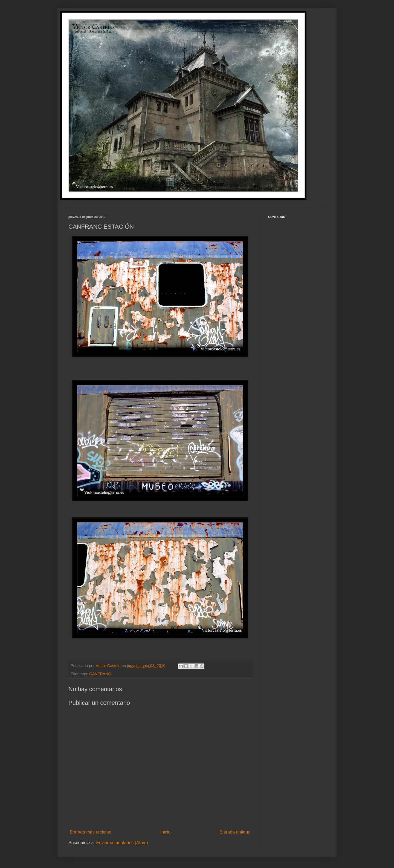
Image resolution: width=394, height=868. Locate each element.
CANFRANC (100, 674)
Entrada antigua (235, 832)
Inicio (165, 832)
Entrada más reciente (91, 832)
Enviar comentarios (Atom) (122, 843)
